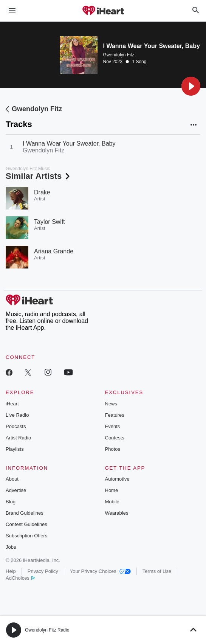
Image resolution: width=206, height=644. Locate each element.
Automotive (117, 479)
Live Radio (17, 415)
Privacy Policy (43, 571)
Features (115, 415)
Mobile (112, 502)
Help (11, 571)
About (12, 479)
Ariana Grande (54, 251)
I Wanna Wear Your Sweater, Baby (69, 144)
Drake (42, 192)
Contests (115, 438)
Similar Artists (39, 176)
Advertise (16, 490)
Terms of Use (157, 571)
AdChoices (20, 578)
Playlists (15, 449)
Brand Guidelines (25, 513)
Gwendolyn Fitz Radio (47, 630)
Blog (11, 502)
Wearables (117, 513)
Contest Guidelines (26, 524)
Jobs (11, 547)
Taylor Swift (50, 222)
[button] (191, 86)
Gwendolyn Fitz (119, 55)
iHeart (12, 404)
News (111, 404)
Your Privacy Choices (100, 571)
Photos (113, 449)
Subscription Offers (26, 536)
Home (112, 490)
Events (113, 426)
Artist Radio (18, 438)
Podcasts (16, 426)
